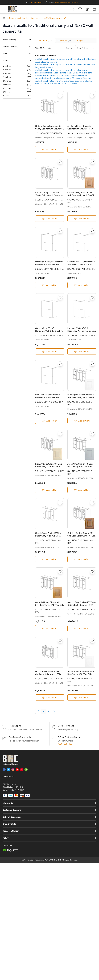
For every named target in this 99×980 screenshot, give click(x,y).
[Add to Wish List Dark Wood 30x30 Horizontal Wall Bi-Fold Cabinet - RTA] (60, 232)
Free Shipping (15, 730)
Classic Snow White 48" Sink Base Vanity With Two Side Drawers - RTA (48, 537)
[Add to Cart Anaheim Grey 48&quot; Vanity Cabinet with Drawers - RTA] (82, 150)
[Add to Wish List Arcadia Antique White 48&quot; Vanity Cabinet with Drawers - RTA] (60, 162)
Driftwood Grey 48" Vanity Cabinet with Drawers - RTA (48, 676)
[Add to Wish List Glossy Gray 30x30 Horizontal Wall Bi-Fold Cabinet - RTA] (92, 232)
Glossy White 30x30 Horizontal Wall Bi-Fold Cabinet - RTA (50, 331)
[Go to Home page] (12, 9)
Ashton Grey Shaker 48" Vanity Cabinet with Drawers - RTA (82, 607)
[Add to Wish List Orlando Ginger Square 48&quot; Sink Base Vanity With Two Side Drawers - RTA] (92, 162)
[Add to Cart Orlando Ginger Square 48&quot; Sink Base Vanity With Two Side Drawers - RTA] (82, 219)
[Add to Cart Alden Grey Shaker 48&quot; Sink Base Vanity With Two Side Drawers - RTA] (82, 492)
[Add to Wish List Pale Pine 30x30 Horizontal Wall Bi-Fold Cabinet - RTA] (60, 366)
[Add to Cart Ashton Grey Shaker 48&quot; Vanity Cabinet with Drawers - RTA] (82, 632)
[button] (17, 40)
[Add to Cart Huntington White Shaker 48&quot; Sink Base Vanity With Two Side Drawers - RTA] (82, 423)
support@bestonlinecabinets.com (66, 2)
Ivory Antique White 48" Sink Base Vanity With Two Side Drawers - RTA (48, 467)
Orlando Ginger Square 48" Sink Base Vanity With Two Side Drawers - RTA (82, 194)
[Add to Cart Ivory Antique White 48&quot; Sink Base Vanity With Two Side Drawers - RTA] (50, 492)
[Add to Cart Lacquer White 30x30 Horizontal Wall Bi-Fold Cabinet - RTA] (82, 353)
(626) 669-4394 (36, 2)
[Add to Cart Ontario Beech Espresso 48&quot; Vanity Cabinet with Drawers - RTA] (50, 150)
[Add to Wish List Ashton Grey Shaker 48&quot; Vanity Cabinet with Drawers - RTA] (92, 575)
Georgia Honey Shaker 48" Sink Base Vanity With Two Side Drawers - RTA (50, 607)
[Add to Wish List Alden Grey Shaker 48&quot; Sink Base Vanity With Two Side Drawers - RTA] (92, 435)
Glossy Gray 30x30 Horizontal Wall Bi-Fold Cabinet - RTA (82, 264)
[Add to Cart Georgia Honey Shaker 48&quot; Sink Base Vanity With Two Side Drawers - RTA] (50, 632)
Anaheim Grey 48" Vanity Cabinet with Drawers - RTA (80, 127)
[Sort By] (86, 48)
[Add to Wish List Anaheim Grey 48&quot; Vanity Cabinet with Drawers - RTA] (92, 95)
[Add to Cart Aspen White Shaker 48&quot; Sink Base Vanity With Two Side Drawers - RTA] (82, 701)
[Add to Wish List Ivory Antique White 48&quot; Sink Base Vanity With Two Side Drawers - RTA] (60, 435)
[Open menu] (4, 9)
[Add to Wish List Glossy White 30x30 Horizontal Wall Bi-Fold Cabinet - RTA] (60, 299)
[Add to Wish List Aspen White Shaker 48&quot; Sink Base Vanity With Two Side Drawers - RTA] (92, 644)
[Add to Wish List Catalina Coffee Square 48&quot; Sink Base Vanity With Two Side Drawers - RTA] (92, 505)
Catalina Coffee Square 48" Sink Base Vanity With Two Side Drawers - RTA (82, 537)
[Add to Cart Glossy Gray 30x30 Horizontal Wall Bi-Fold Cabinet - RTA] (82, 286)
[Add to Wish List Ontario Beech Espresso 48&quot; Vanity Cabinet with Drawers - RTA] (60, 95)
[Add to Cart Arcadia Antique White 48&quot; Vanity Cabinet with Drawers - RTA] (50, 219)
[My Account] (87, 9)
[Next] (54, 715)
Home (4, 18)
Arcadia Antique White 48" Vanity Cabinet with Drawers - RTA (49, 194)
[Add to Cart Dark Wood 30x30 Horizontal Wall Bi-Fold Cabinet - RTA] (50, 286)
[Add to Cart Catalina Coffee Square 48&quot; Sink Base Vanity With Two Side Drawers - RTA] (82, 562)
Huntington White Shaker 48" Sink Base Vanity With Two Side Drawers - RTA (82, 398)
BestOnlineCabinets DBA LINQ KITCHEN (44, 864)
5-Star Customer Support (70, 741)
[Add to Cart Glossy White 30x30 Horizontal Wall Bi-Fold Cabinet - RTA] (50, 353)
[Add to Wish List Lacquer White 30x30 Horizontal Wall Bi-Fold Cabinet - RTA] (92, 299)
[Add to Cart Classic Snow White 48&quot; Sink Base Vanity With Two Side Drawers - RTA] (50, 562)
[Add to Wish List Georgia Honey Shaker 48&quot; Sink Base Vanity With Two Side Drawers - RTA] (60, 575)
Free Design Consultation (20, 741)
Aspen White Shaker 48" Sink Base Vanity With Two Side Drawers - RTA (81, 676)
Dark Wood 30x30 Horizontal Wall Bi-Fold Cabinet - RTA (49, 264)
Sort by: (81, 48)
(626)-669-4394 (17, 794)
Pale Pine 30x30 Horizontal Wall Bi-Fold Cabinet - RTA (48, 398)
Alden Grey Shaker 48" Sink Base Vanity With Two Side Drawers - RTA (80, 467)
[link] (38, 715)
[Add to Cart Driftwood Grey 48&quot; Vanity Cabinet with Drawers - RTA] (50, 701)
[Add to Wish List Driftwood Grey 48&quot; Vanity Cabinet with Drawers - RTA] (60, 644)
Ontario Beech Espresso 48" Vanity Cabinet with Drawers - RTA (49, 127)
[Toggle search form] (73, 9)
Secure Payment (66, 730)
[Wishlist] (80, 9)
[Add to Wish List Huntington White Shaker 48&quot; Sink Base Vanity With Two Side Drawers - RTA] (92, 366)
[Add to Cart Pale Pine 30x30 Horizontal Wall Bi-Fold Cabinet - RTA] (50, 423)
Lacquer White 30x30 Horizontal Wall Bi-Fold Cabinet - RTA (82, 331)
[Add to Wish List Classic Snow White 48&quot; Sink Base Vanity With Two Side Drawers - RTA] (60, 505)
